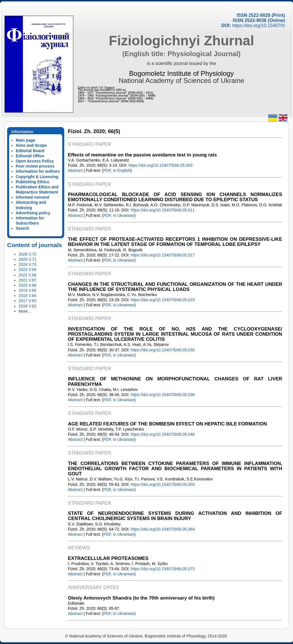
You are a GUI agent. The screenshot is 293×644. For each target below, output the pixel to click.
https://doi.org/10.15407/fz (259, 26)
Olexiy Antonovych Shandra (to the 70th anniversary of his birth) (141, 598)
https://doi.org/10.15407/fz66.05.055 (163, 484)
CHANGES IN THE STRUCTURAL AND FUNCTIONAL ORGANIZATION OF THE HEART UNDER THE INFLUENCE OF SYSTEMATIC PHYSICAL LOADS (175, 287)
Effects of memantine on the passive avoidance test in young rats (142, 155)
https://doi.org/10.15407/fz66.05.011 (163, 210)
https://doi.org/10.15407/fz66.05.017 (163, 255)
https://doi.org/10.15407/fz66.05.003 (160, 165)
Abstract (75, 170)
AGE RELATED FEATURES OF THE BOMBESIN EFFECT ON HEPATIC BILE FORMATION (167, 424)
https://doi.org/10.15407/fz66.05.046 (163, 434)
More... (25, 311)
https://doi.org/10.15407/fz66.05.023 (163, 300)
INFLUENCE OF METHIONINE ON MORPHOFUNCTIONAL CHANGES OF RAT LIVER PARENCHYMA (175, 381)
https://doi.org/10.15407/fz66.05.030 (163, 350)
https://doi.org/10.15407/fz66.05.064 (163, 529)
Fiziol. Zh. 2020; (87, 131)
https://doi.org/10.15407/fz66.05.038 (163, 395)
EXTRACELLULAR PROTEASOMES (108, 558)
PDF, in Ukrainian (119, 215)
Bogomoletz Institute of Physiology (182, 73)
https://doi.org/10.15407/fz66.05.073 (163, 569)
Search (22, 228)
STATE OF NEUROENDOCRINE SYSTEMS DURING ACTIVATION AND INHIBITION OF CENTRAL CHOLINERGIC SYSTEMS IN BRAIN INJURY (175, 516)
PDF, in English (117, 170)
